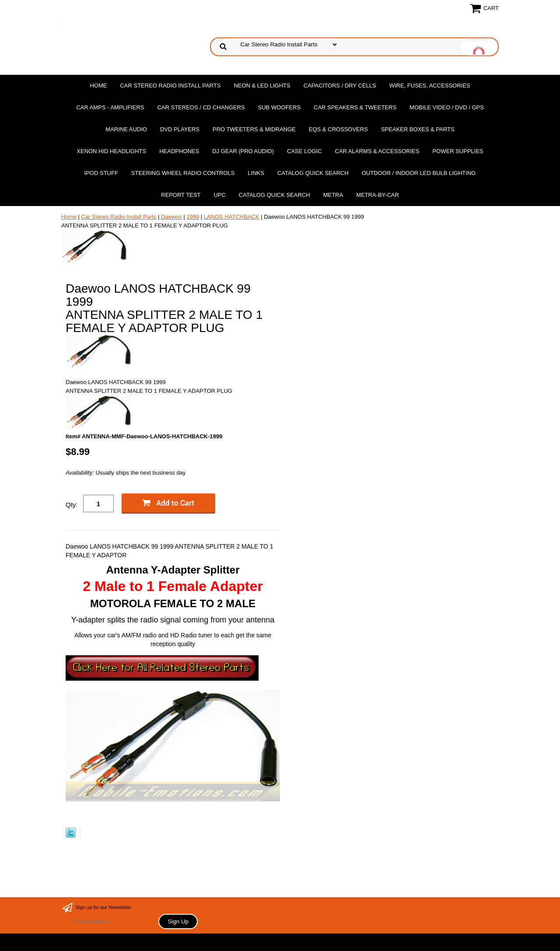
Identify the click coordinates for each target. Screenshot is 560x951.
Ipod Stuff (101, 173)
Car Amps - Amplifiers (110, 107)
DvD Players (180, 129)
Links (256, 173)
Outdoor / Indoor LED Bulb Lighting (419, 173)
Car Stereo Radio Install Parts (170, 86)
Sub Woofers (280, 107)
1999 (193, 217)
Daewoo (171, 217)
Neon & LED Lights (262, 86)
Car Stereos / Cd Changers (201, 107)
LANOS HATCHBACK (232, 217)
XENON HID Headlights (111, 151)
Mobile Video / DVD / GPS (447, 107)
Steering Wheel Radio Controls (183, 173)
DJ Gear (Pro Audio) (243, 151)
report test (181, 195)
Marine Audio (126, 129)
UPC (219, 195)
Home (98, 86)
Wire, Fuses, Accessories (430, 86)
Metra (333, 195)
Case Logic (304, 151)
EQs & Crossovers (338, 129)
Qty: (72, 505)
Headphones (179, 151)
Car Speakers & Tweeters (355, 107)
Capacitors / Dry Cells (340, 86)
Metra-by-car (378, 195)
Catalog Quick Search (313, 173)
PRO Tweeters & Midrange (254, 129)
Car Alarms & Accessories (377, 151)
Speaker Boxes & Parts (418, 129)
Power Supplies (458, 151)
